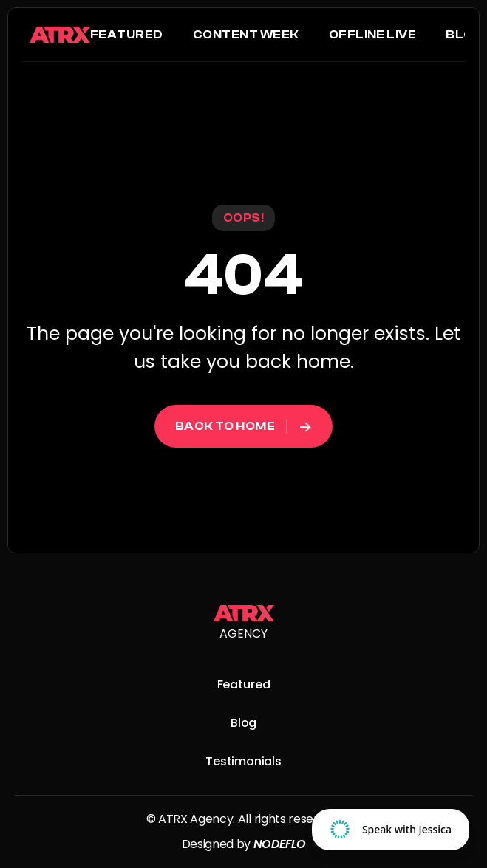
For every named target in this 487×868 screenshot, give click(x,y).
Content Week (246, 35)
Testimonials (243, 761)
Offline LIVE (373, 35)
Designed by (218, 844)
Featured (127, 35)
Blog (464, 35)
